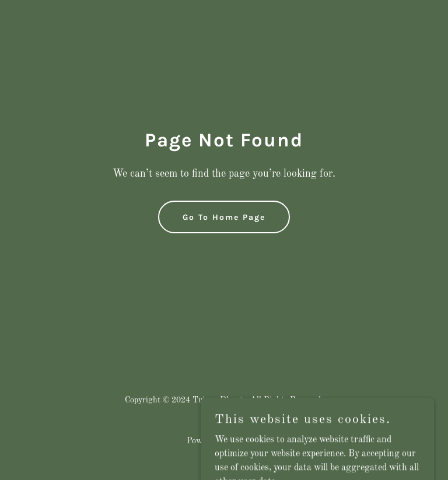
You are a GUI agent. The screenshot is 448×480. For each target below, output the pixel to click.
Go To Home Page (224, 217)
